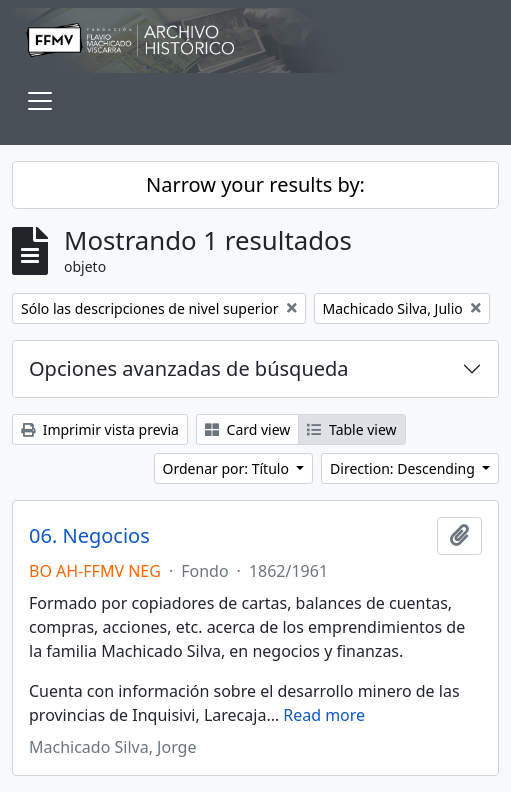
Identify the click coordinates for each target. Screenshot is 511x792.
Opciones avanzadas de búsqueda (189, 368)
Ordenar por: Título (228, 468)
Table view (351, 429)
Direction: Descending (404, 468)
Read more (324, 715)
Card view (247, 429)
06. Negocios (89, 536)
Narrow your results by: (255, 184)
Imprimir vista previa (100, 429)
